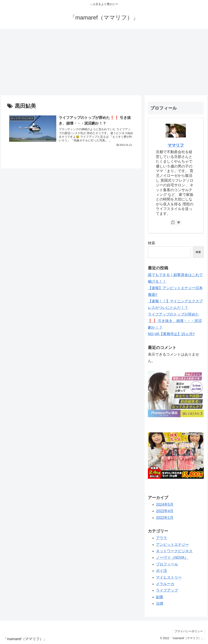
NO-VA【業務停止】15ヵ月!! (171, 334)
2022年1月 (165, 518)
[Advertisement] (104, 62)
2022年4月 (165, 511)
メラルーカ (165, 584)
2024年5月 (165, 504)
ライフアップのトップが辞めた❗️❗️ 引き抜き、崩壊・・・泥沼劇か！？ (175, 321)
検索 (152, 243)
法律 (160, 603)
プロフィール (167, 564)
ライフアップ (167, 590)
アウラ (161, 538)
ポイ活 (161, 571)
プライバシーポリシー (188, 631)
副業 (160, 597)
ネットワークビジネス (174, 551)
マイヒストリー (169, 577)
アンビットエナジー (172, 545)
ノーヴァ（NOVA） (172, 558)
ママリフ (176, 145)
